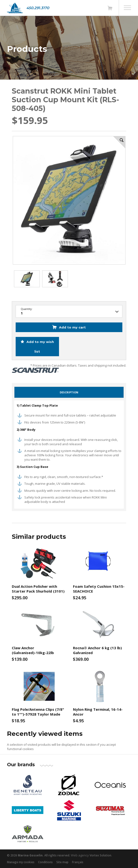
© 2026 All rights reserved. (39, 855)
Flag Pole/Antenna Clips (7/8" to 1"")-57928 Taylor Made (38, 712)
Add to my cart (72, 327)
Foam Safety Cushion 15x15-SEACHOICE (99, 589)
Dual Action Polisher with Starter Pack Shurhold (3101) (38, 589)
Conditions (45, 862)
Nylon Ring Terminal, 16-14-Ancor (98, 712)
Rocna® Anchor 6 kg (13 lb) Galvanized (97, 650)
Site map (62, 862)
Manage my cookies (21, 862)
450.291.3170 (38, 8)
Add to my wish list (40, 347)
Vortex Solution (100, 855)
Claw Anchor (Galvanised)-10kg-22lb (33, 650)
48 (69, 312)
